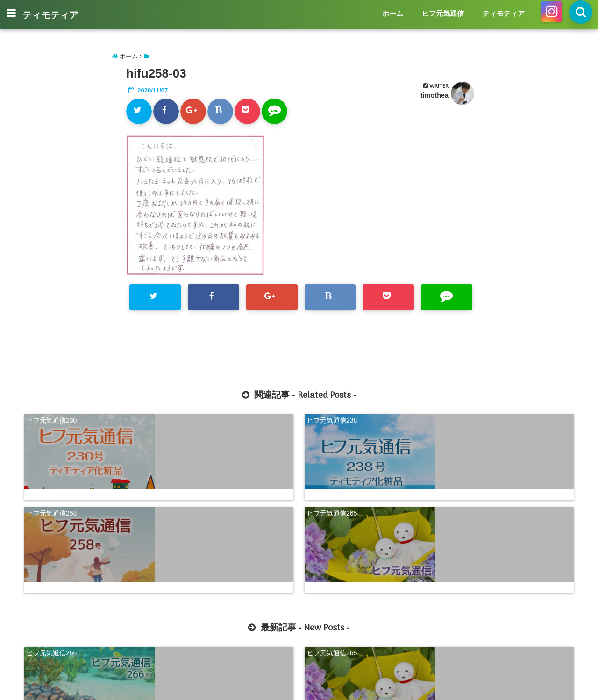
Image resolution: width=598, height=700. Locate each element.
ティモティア (50, 16)
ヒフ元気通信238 (192, 418)
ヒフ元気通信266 (52, 539)
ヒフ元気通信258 (332, 418)
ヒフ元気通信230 (52, 418)
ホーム (393, 13)
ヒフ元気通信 (443, 13)
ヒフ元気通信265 (472, 418)
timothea (434, 95)
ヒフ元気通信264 (332, 539)
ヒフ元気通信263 (472, 539)
